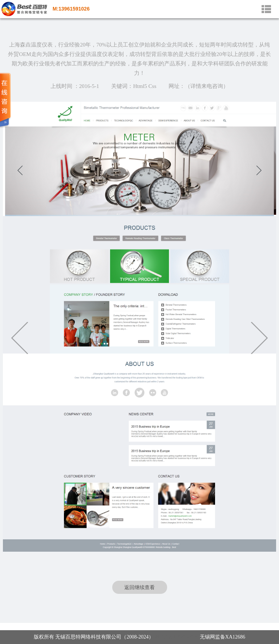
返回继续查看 (139, 587)
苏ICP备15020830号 (177, 637)
